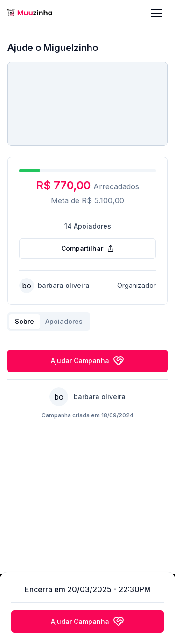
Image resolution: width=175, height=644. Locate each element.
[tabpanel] (87, 338)
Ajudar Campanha (87, 361)
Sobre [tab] (24, 321)
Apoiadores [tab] (64, 321)
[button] (156, 13)
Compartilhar (88, 248)
